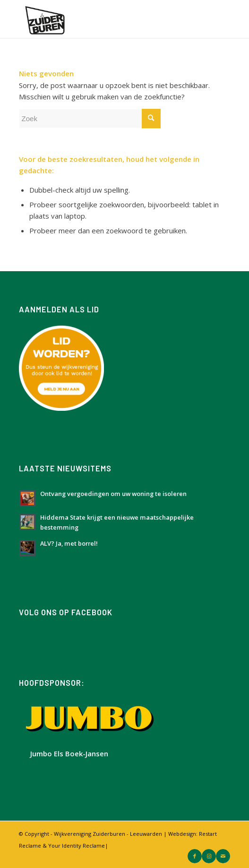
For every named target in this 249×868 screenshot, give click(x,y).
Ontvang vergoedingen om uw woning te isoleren (113, 494)
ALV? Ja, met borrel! (69, 543)
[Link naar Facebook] (195, 856)
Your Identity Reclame (77, 846)
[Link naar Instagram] (209, 856)
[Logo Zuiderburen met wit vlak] (103, 19)
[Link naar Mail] (223, 856)
